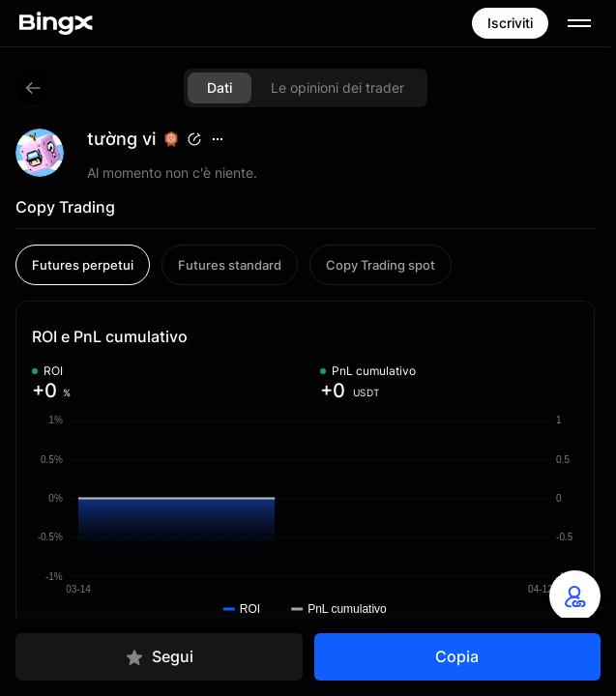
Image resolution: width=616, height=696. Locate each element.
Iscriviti (510, 23)
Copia (457, 656)
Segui (159, 657)
